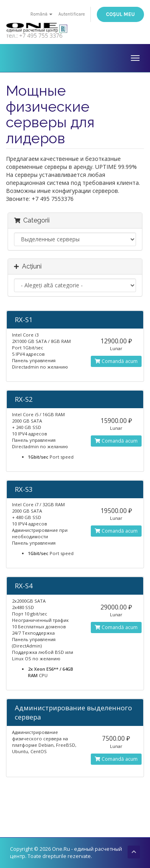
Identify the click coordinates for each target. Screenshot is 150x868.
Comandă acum (116, 361)
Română (41, 14)
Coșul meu (120, 14)
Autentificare (72, 14)
